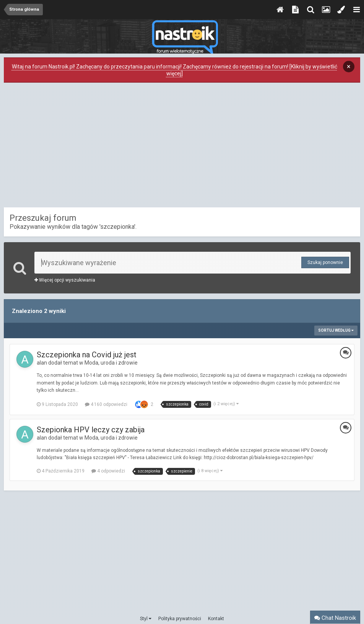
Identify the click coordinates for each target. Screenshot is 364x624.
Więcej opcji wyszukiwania (65, 280)
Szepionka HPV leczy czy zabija (91, 430)
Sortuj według (336, 330)
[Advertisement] (182, 147)
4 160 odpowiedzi (106, 404)
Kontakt (216, 619)
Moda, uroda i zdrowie (111, 363)
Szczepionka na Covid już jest (87, 355)
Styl (146, 619)
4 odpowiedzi (108, 471)
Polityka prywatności (180, 619)
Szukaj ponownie (325, 262)
